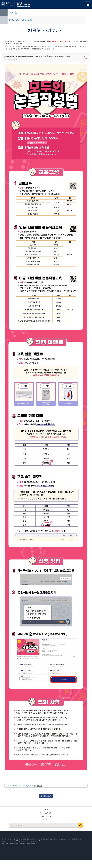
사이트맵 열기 (88, 4)
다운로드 (8, 786)
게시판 (13, 12)
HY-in (46, 810)
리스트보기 (47, 796)
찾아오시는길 (46, 816)
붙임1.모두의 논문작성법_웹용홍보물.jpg (24, 786)
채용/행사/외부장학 (21, 20)
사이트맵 (46, 819)
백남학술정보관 (46, 813)
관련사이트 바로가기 (16, 825)
